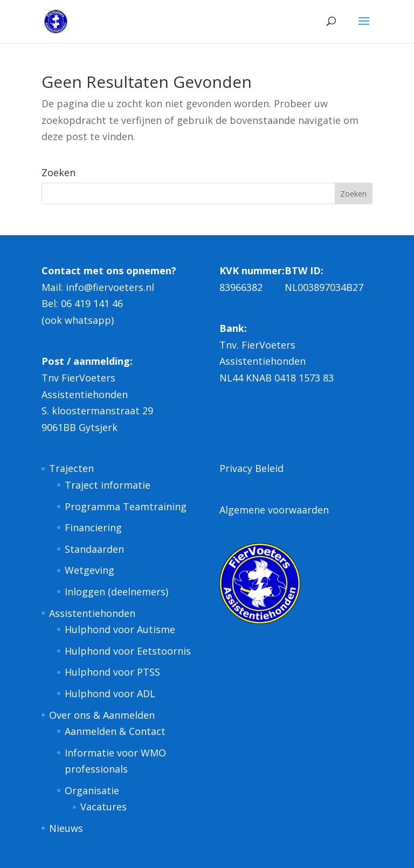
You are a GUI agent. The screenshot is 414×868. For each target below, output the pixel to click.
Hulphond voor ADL (110, 693)
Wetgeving (89, 570)
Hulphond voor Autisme (120, 629)
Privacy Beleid (251, 468)
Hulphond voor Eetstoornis (128, 651)
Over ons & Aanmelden (102, 715)
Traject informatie (108, 485)
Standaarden (94, 549)
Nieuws (66, 828)
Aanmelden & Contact (115, 731)
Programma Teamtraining (126, 506)
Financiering (93, 527)
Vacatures (103, 807)
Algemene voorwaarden (274, 510)
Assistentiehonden (92, 613)
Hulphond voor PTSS (112, 672)
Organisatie (92, 790)
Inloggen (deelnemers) (116, 592)
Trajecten (71, 468)
